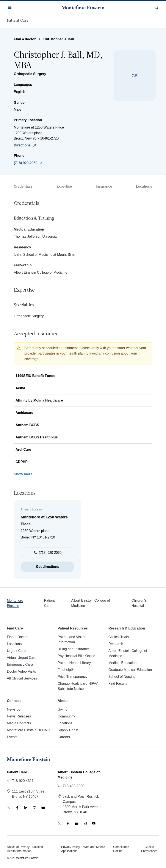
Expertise (64, 186)
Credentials (23, 186)
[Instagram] (34, 808)
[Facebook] (17, 808)
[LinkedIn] (26, 808)
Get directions (48, 567)
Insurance (104, 186)
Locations (144, 186)
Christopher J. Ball (59, 39)
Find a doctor (25, 39)
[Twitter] (9, 808)
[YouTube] (43, 808)
